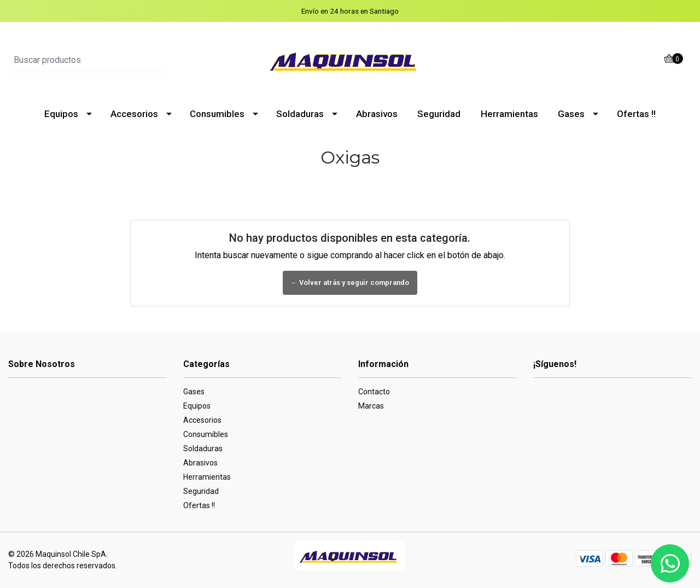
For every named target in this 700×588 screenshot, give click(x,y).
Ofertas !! (636, 114)
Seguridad (439, 114)
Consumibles (217, 114)
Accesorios (134, 114)
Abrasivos (377, 114)
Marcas (371, 406)
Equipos (61, 114)
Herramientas (509, 114)
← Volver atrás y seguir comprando (350, 283)
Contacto (374, 392)
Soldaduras (300, 114)
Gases (571, 114)
